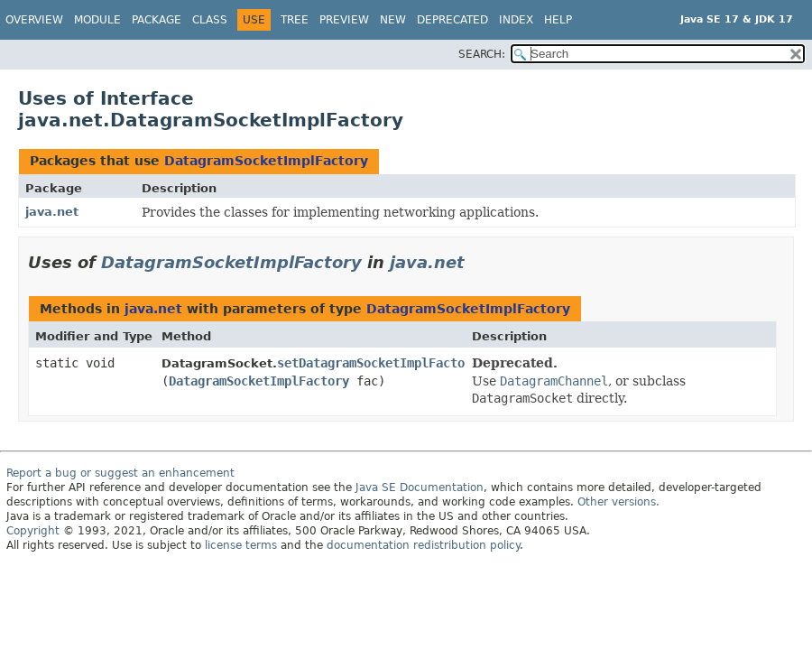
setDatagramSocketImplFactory (378, 363)
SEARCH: (482, 54)
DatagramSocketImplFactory (266, 161)
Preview (344, 20)
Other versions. (618, 502)
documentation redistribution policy (423, 545)
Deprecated (452, 20)
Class (210, 20)
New (393, 20)
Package (157, 20)
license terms (241, 545)
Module (97, 20)
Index (516, 20)
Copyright (33, 531)
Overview (34, 20)
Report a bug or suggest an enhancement (120, 473)
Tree (295, 20)
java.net (52, 212)
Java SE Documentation (420, 487)
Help (558, 20)
